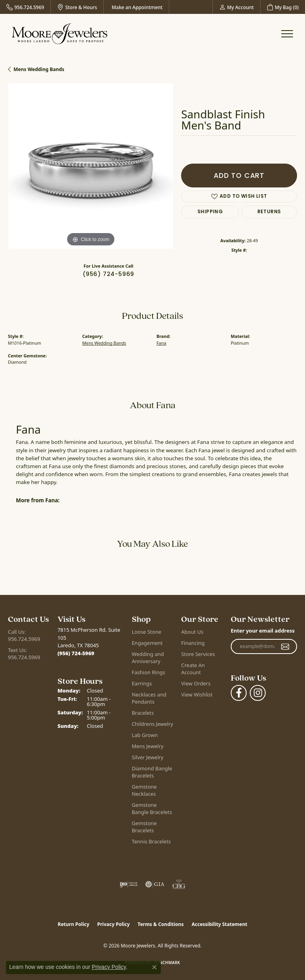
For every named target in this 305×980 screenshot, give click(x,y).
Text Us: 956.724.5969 (24, 654)
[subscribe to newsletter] (285, 646)
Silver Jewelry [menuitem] (148, 757)
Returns (269, 212)
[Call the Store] (76, 653)
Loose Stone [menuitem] (147, 632)
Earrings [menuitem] (142, 683)
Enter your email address (263, 631)
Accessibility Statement (219, 924)
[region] (91, 166)
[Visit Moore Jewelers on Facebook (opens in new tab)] (239, 693)
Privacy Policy (114, 924)
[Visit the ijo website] (128, 884)
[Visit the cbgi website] (179, 884)
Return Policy (73, 924)
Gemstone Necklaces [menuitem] (144, 790)
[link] (25, 7)
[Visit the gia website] (155, 884)
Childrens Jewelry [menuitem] (152, 724)
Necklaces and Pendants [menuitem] (149, 698)
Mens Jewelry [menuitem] (148, 746)
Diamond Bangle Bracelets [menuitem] (152, 772)
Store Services (198, 654)
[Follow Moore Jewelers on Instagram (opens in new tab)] (258, 693)
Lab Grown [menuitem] (145, 735)
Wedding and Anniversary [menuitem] (148, 658)
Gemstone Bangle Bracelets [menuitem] (152, 808)
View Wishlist (197, 694)
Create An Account (193, 669)
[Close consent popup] (154, 967)
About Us (192, 632)
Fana (161, 343)
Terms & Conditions (161, 924)
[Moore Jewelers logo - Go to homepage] (60, 34)
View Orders (196, 683)
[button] (236, 7)
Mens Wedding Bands (39, 69)
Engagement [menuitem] (147, 643)
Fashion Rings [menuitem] (149, 672)
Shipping (210, 212)
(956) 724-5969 (108, 275)
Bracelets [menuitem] (143, 713)
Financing (193, 643)
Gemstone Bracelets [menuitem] (144, 827)
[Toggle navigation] (287, 34)
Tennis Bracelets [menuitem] (151, 841)
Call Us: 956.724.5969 (24, 635)
